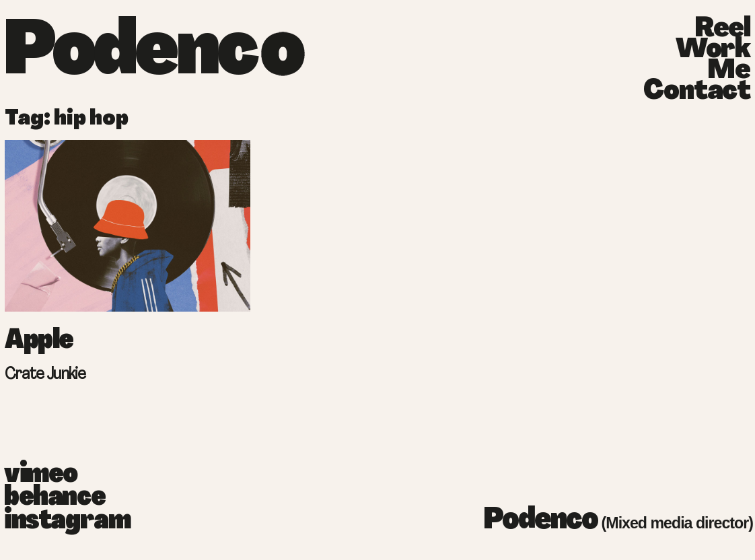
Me (729, 72)
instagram (47, 522)
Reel (722, 30)
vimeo (41, 475)
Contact (697, 93)
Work (713, 51)
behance (47, 498)
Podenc (130, 54)
